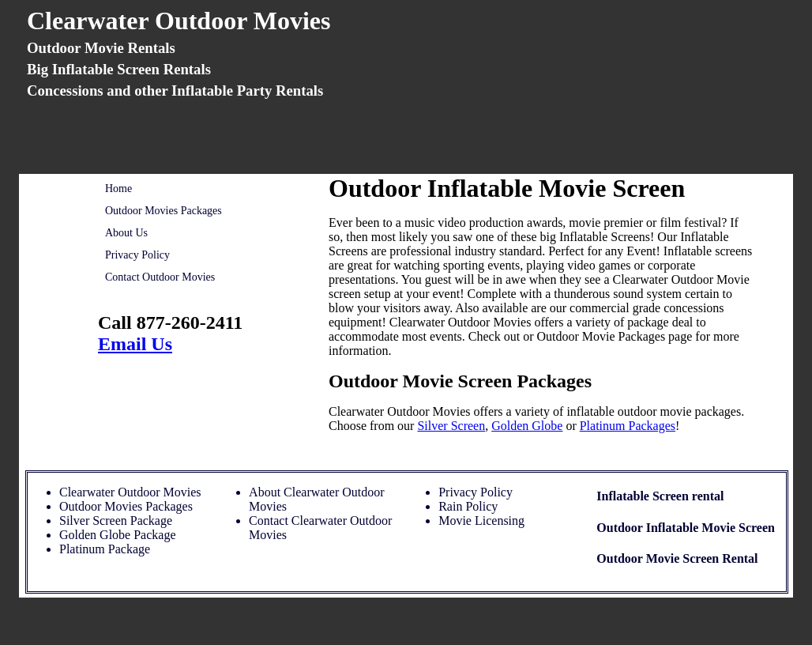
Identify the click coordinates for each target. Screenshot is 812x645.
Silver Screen (451, 426)
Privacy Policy (137, 255)
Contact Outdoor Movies (160, 277)
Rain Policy (468, 506)
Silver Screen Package (116, 521)
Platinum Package (105, 549)
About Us (126, 233)
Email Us (135, 344)
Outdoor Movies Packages (164, 211)
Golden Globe (527, 426)
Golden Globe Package (118, 535)
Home (118, 189)
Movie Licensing (481, 521)
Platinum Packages (628, 426)
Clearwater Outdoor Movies (130, 492)
